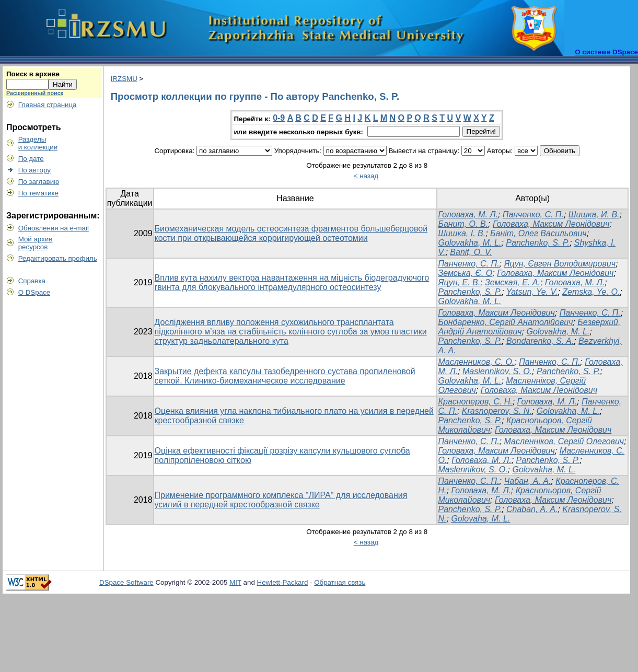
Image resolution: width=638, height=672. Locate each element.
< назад (366, 176)
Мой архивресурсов (36, 243)
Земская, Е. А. (513, 282)
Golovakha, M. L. (469, 243)
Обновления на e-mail (54, 228)
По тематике (38, 193)
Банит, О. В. (463, 224)
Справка (32, 281)
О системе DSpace (606, 52)
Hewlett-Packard (283, 582)
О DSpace (34, 292)
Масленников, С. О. (476, 362)
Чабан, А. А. (527, 481)
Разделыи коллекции (38, 143)
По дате (31, 159)
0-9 (279, 118)
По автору (34, 170)
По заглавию (39, 182)
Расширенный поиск (35, 93)
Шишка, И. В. (594, 215)
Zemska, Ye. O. (591, 292)
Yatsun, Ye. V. (532, 292)
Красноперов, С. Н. (475, 402)
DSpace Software (126, 582)
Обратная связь (340, 582)
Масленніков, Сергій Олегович (564, 441)
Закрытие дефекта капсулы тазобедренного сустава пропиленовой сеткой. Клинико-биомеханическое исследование (285, 376)
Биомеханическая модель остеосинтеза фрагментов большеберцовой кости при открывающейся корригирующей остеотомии (291, 233)
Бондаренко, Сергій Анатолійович (505, 322)
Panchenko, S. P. (538, 243)
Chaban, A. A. (532, 509)
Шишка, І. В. (462, 233)
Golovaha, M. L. (480, 519)
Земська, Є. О (465, 273)
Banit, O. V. (471, 252)
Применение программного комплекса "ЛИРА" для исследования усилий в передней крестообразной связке (281, 500)
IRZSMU (124, 79)
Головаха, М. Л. (468, 215)
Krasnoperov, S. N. (497, 411)
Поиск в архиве (33, 74)
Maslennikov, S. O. (497, 371)
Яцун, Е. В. (459, 282)
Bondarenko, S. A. (540, 341)
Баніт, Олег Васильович (538, 233)
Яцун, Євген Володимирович (560, 264)
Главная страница (48, 105)
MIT (235, 582)
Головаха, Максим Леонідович (551, 224)
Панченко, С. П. (533, 215)
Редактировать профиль (58, 258)
